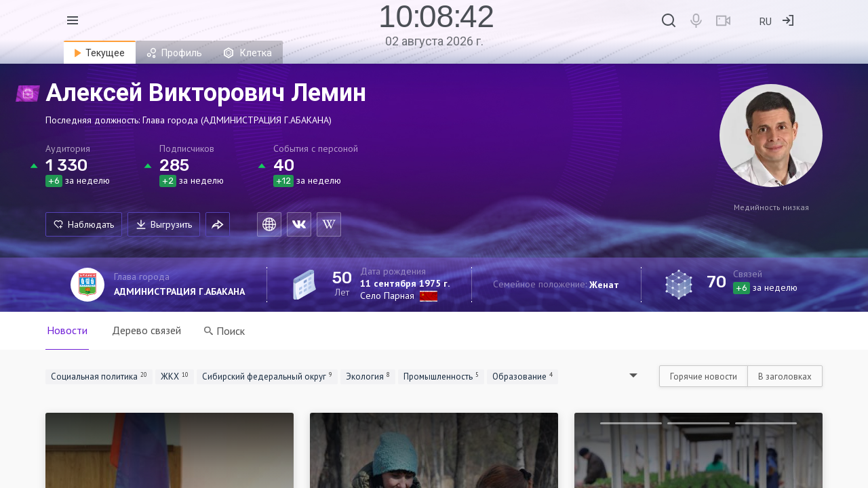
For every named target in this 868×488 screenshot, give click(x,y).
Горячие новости (704, 377)
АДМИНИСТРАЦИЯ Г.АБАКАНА (179, 291)
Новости (67, 330)
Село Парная (387, 296)
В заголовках (785, 377)
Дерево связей (146, 330)
